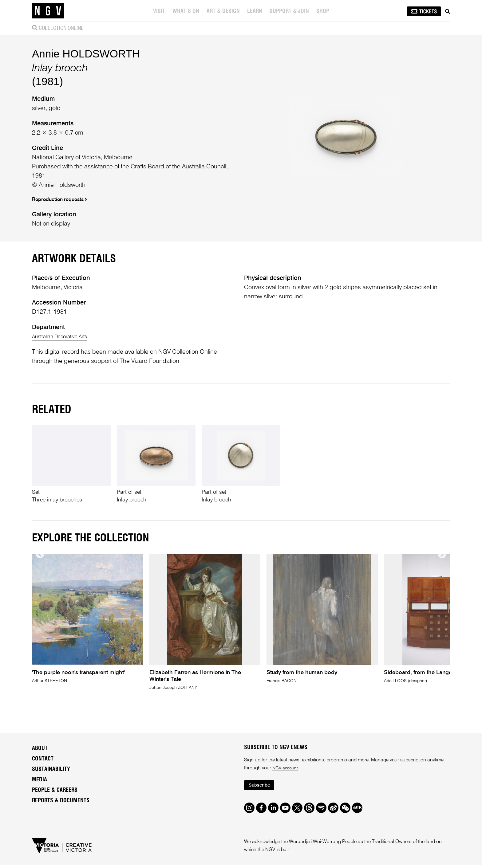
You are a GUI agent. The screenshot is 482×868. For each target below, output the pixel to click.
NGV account (286, 770)
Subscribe (261, 788)
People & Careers (55, 792)
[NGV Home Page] (48, 11)
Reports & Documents (61, 802)
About (40, 750)
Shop (323, 11)
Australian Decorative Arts (66, 337)
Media (40, 781)
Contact (43, 760)
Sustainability (51, 771)
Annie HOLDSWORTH (86, 54)
